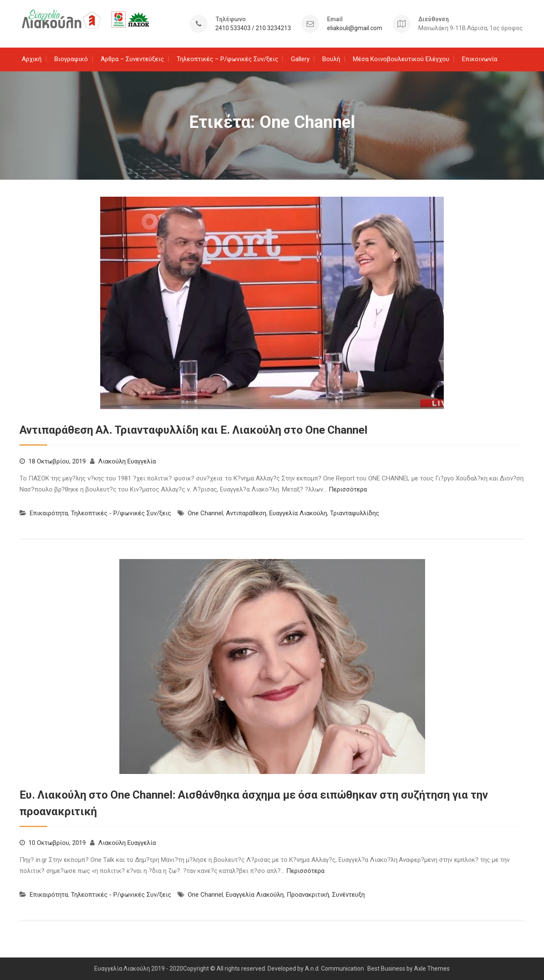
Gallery (300, 59)
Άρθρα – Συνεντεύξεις (132, 59)
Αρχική (32, 59)
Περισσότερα (348, 489)
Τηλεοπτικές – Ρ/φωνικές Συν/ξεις (227, 59)
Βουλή (331, 59)
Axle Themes (432, 968)
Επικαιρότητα (49, 513)
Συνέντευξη (348, 894)
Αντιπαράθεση (246, 513)
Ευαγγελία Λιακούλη (298, 513)
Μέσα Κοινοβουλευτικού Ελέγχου (401, 59)
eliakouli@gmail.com (355, 28)
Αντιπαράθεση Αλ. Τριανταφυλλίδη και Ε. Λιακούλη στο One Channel (193, 429)
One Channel (205, 513)
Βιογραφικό (71, 59)
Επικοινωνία (480, 59)
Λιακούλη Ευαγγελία (127, 461)
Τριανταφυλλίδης (355, 513)
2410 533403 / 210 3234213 (253, 28)
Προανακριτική (308, 894)
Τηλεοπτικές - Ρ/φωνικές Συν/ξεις (121, 513)
